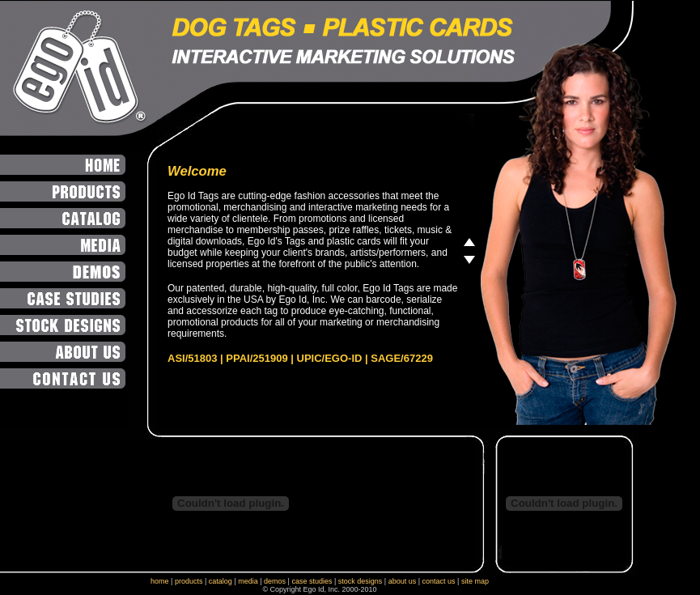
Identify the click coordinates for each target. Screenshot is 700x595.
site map (475, 581)
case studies (312, 581)
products (189, 581)
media (248, 581)
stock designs (361, 581)
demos (275, 581)
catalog (221, 581)
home (160, 581)
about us (403, 581)
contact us (439, 581)
